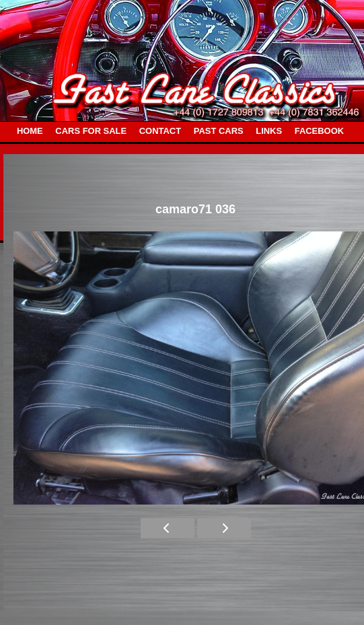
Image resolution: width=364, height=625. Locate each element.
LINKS (269, 131)
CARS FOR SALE (91, 131)
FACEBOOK (319, 131)
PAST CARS (219, 131)
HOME (30, 131)
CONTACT (160, 131)
